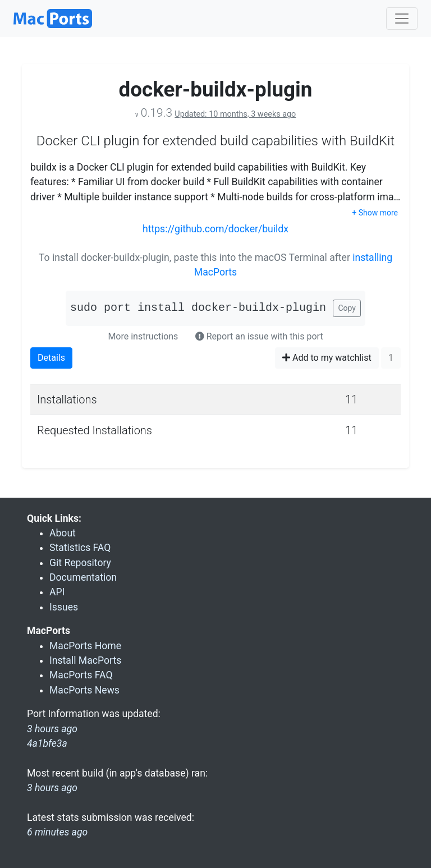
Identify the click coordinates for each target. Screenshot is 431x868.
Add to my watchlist (327, 358)
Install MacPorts (85, 660)
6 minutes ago (57, 832)
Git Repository (80, 563)
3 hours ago (52, 788)
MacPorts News (84, 690)
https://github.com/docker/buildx (215, 229)
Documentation (83, 577)
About (63, 533)
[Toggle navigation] (402, 19)
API (57, 592)
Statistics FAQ (80, 548)
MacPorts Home (85, 646)
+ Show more (375, 213)
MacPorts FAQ (81, 675)
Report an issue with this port (259, 336)
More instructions (143, 336)
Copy (347, 308)
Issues (64, 607)
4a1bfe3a (47, 743)
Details (51, 358)
